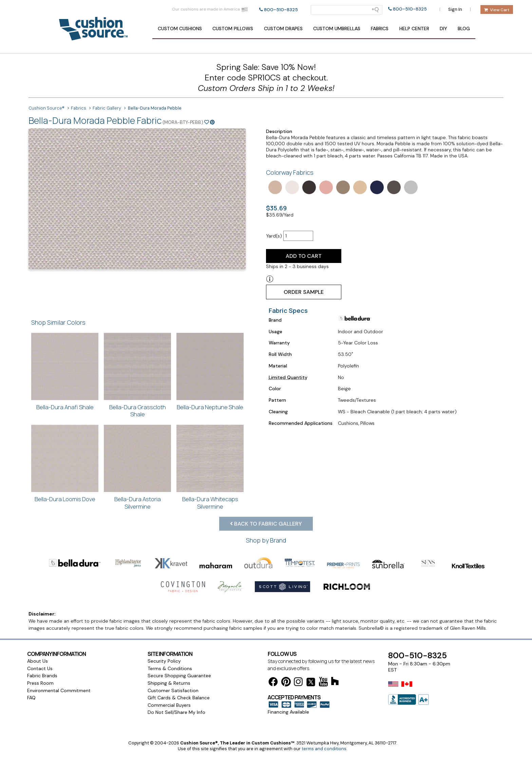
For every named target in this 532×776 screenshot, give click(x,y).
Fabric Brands (42, 657)
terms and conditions (324, 730)
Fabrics (380, 29)
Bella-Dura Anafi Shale (65, 407)
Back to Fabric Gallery (266, 524)
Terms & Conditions (170, 650)
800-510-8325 (281, 10)
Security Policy (164, 642)
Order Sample (304, 292)
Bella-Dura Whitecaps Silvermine (210, 503)
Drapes (283, 29)
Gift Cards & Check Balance (179, 679)
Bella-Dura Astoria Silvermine (138, 503)
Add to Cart (304, 256)
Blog (464, 29)
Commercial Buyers (169, 686)
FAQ (31, 679)
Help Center (414, 29)
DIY (443, 29)
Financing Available (288, 693)
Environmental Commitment (59, 672)
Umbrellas (337, 29)
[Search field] (347, 10)
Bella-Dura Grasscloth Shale (138, 411)
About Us (37, 642)
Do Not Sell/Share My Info (176, 694)
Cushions (180, 29)
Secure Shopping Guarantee (179, 657)
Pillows (233, 29)
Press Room (40, 664)
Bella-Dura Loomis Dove (65, 499)
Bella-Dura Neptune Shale (210, 407)
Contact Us (40, 650)
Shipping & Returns (169, 664)
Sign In (455, 9)
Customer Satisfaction (173, 672)
